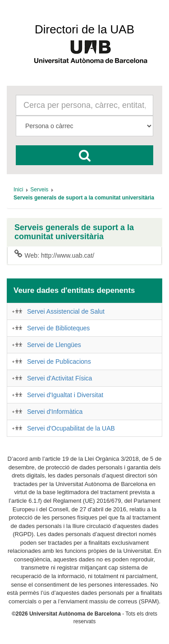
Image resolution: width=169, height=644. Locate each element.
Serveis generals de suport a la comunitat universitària (74, 232)
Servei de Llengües (54, 345)
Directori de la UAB (84, 29)
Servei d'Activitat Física (59, 378)
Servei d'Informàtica (55, 412)
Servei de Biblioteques (58, 328)
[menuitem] (18, 190)
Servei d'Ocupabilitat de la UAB (71, 428)
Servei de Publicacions (59, 361)
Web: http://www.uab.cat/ (54, 255)
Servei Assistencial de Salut (66, 311)
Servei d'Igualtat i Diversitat (65, 395)
